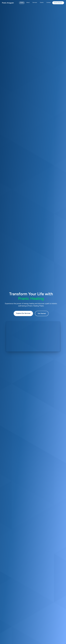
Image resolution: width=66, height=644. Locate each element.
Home (22, 2)
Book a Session (58, 3)
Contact (49, 2)
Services (35, 2)
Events (42, 2)
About (28, 2)
